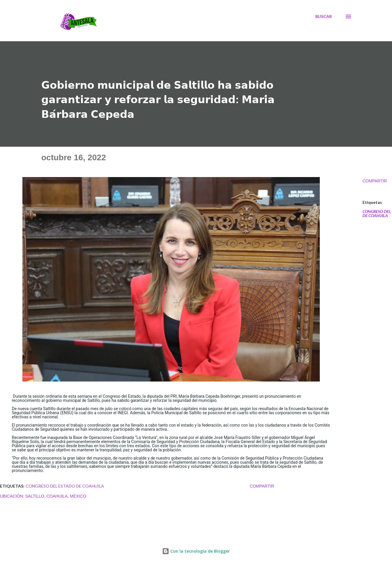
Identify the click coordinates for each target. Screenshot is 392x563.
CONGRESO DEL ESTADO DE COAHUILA (65, 486)
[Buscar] (324, 16)
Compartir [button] (375, 181)
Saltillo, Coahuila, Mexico (56, 496)
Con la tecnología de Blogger (196, 551)
